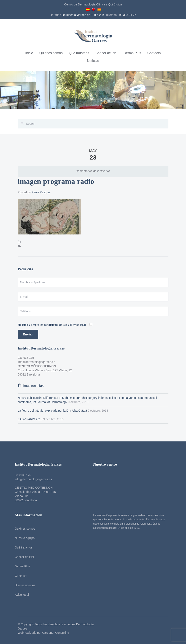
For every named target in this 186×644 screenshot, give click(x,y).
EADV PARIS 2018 (30, 419)
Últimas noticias (24, 585)
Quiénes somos (51, 53)
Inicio (29, 53)
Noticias (93, 61)
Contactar (20, 576)
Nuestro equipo (24, 538)
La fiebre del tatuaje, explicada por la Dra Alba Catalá (52, 411)
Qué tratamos (79, 53)
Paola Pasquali (41, 192)
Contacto (154, 53)
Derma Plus (132, 53)
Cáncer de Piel (106, 53)
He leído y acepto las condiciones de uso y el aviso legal (52, 325)
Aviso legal (21, 595)
